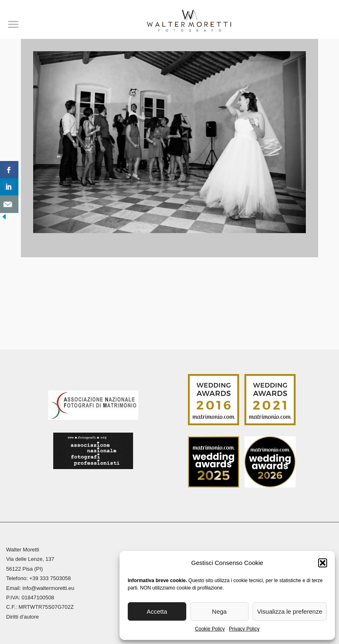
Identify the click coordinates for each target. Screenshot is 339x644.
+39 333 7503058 (50, 578)
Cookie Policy (210, 629)
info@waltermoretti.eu (49, 588)
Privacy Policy (244, 629)
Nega (219, 611)
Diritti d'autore (23, 617)
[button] (323, 563)
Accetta (157, 611)
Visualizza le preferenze (290, 611)
